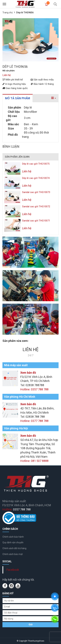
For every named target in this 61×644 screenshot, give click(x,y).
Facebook (13, 570)
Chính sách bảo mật (13, 554)
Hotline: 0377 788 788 (34, 421)
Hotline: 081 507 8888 (34, 461)
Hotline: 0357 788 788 (34, 389)
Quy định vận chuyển (13, 542)
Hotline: (17, 509)
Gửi (31, 625)
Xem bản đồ (28, 373)
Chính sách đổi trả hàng (14, 548)
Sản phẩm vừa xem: (15, 341)
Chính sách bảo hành (13, 537)
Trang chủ (8, 13)
